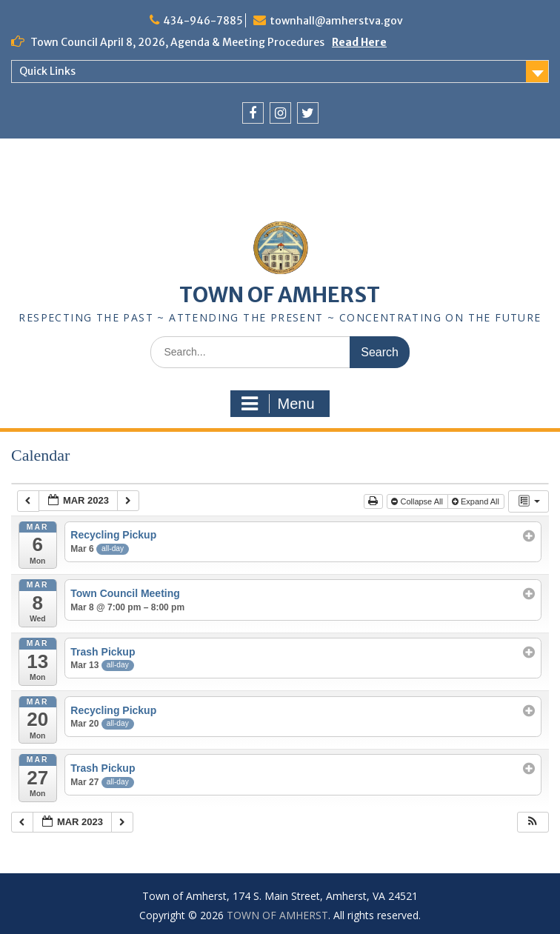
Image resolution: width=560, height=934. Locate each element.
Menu (278, 404)
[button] (533, 823)
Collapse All (418, 501)
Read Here (359, 42)
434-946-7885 (203, 21)
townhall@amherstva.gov (336, 21)
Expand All (477, 501)
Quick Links (47, 71)
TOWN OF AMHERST (280, 295)
